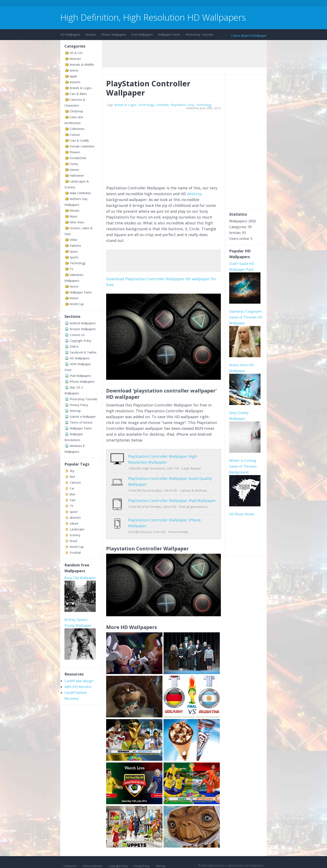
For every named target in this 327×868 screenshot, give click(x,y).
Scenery (75, 535)
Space (74, 251)
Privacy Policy (79, 405)
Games (74, 170)
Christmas (76, 111)
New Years (77, 222)
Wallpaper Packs (169, 35)
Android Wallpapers (83, 323)
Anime (74, 70)
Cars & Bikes (78, 94)
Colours (75, 135)
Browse (91, 35)
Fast (73, 500)
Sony (191, 105)
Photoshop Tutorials (199, 35)
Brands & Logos (81, 88)
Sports (74, 257)
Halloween (77, 175)
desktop (194, 194)
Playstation (178, 105)
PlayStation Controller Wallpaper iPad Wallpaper (172, 501)
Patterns (75, 246)
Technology (78, 263)
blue (72, 494)
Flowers (75, 152)
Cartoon (75, 482)
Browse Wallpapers (83, 329)
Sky (72, 471)
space (74, 512)
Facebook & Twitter (83, 352)
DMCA (74, 347)
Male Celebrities (80, 193)
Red (72, 477)
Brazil (73, 541)
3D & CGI (76, 53)
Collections (77, 129)
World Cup (77, 304)
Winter (74, 298)
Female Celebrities (82, 146)
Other (74, 240)
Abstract (75, 59)
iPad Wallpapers (142, 35)
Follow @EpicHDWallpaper (249, 36)
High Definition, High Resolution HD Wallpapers (153, 17)
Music (74, 216)
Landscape (77, 529)
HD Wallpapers (70, 35)
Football (75, 553)
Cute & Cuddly (79, 140)
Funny (74, 164)
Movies (75, 211)
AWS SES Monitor (78, 687)
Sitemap (75, 411)
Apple (73, 76)
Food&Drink (78, 158)
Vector (74, 286)
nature (74, 523)
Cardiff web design (79, 681)
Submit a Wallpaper (83, 417)
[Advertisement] (136, 4)
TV (71, 269)
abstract (75, 518)
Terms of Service (81, 422)
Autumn (75, 82)
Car (72, 488)
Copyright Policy (80, 341)
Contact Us (77, 335)
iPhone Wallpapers (114, 35)
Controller (162, 105)
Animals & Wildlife (82, 65)
